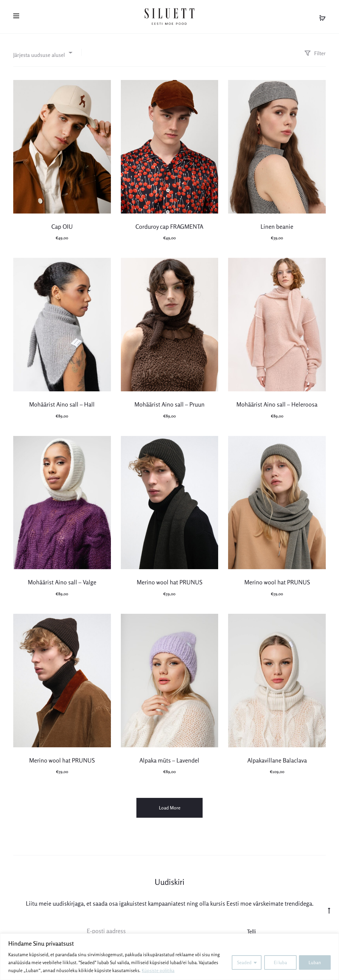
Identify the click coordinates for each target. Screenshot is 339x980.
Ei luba (280, 962)
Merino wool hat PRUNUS (169, 580)
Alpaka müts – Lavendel (169, 758)
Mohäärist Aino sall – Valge (62, 580)
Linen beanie (277, 224)
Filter (315, 51)
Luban (315, 962)
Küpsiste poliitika (159, 970)
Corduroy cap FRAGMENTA (169, 224)
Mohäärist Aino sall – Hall (62, 402)
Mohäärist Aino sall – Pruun (169, 402)
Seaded (243, 962)
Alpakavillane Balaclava (277, 758)
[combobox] (42, 50)
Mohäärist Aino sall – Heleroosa (277, 402)
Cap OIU (62, 224)
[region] (169, 957)
